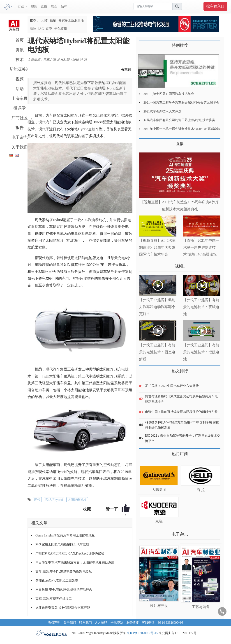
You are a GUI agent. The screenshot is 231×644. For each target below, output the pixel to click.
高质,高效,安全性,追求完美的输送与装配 (64, 572)
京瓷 (49, 29)
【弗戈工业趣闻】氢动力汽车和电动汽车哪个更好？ (157, 307)
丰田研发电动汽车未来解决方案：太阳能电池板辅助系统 (75, 563)
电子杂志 (20, 137)
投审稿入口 (215, 6)
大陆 (44, 20)
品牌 (64, 6)
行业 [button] (21, 6)
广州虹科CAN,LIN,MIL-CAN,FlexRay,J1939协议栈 (70, 554)
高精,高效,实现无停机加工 (54, 599)
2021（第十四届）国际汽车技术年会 (169, 94)
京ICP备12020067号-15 (142, 633)
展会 (54, 6)
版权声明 (54, 623)
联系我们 (85, 623)
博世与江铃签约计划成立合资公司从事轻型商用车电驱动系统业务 (181, 399)
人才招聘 (101, 623)
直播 (44, 6)
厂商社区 (20, 118)
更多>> (144, 142)
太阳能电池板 (77, 500)
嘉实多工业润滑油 (71, 20)
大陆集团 (159, 490)
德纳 (53, 20)
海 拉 (201, 490)
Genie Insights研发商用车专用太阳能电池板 (65, 535)
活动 (20, 89)
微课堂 (20, 108)
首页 (20, 40)
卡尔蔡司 (61, 29)
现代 (42, 122)
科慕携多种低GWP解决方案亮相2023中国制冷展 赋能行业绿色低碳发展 (182, 425)
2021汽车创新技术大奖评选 (162, 111)
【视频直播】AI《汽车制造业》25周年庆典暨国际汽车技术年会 (157, 247)
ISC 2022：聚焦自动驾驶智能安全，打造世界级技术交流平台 (183, 438)
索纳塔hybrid (54, 500)
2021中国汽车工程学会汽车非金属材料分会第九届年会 (181, 103)
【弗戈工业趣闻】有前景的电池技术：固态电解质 (157, 352)
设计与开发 (159, 606)
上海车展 (20, 98)
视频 (34, 6)
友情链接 (132, 623)
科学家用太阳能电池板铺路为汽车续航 (62, 544)
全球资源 (117, 623)
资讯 (20, 50)
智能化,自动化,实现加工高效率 (57, 581)
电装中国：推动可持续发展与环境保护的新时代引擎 (181, 412)
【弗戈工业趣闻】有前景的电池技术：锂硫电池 (201, 352)
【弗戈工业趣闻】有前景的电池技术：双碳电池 (201, 307)
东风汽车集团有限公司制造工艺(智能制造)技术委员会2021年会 (187, 120)
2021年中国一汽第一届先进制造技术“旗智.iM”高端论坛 (182, 129)
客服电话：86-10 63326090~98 (163, 623)
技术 (20, 60)
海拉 (33, 29)
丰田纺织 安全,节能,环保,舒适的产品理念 (64, 590)
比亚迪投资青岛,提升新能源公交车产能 (63, 608)
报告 (20, 128)
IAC (41, 29)
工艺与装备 (201, 607)
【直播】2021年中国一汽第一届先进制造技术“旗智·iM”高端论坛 (201, 247)
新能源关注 (20, 69)
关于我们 (20, 147)
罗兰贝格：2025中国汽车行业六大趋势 (172, 386)
